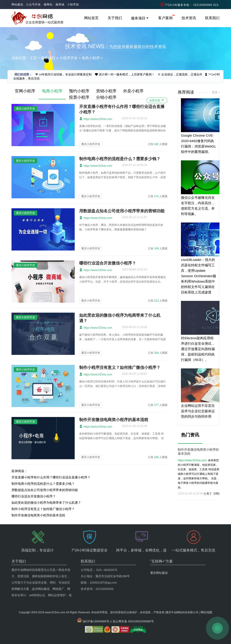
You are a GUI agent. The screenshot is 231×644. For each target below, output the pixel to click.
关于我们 (115, 18)
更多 (215, 92)
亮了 (209, 494)
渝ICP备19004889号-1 (97, 611)
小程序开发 (69, 58)
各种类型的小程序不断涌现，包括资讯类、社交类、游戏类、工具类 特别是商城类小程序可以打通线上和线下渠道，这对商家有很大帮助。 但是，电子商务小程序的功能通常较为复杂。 (198, 474)
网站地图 (206, 602)
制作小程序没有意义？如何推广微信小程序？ (120, 368)
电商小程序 (91, 58)
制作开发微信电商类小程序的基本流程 (114, 420)
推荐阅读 (186, 92)
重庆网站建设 (159, 558)
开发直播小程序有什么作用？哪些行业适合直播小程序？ (51, 477)
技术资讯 (189, 18)
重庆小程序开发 (91, 144)
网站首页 (91, 18)
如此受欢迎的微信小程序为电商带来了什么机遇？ (46, 503)
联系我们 (212, 18)
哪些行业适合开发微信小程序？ (108, 263)
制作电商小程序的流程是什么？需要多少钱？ (120, 159)
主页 (33, 58)
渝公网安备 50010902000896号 (133, 611)
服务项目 (140, 18)
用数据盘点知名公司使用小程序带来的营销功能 (122, 211)
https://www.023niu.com (96, 119)
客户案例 (165, 18)
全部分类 (157, 100)
